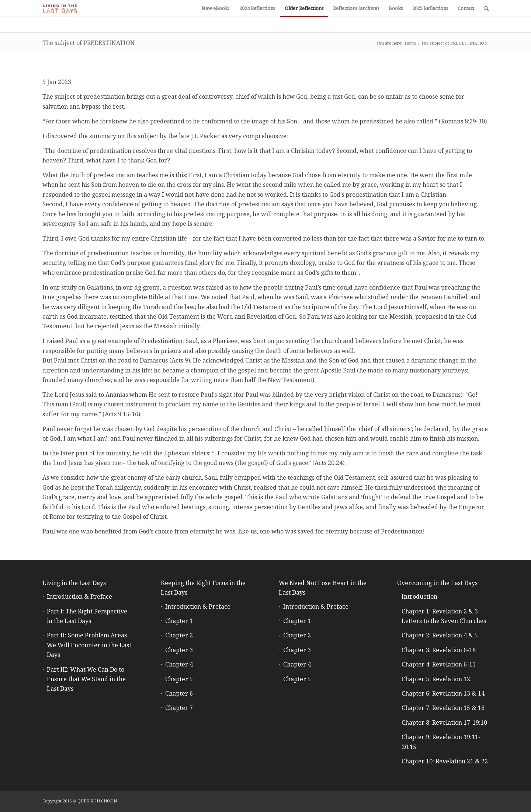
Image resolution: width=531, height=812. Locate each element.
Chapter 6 (179, 694)
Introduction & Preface (79, 597)
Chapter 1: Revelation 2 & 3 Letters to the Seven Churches (444, 616)
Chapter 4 (179, 664)
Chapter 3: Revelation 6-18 (439, 650)
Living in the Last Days (74, 583)
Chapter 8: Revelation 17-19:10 (444, 723)
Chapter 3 (179, 650)
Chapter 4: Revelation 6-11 (439, 664)
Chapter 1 (179, 621)
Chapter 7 (179, 708)
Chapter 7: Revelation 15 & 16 (443, 708)
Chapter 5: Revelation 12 (436, 679)
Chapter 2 (179, 635)
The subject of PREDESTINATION (89, 43)
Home (410, 43)
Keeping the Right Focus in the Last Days (203, 588)
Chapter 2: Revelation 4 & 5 (440, 635)
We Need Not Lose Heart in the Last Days (323, 588)
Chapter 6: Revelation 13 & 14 (443, 694)
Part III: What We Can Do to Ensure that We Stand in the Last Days (86, 679)
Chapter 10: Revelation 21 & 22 (445, 761)
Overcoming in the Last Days (437, 583)
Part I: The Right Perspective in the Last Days (87, 616)
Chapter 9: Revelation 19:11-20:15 (441, 742)
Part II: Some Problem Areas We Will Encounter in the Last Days (89, 645)
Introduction (419, 597)
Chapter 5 (179, 679)
